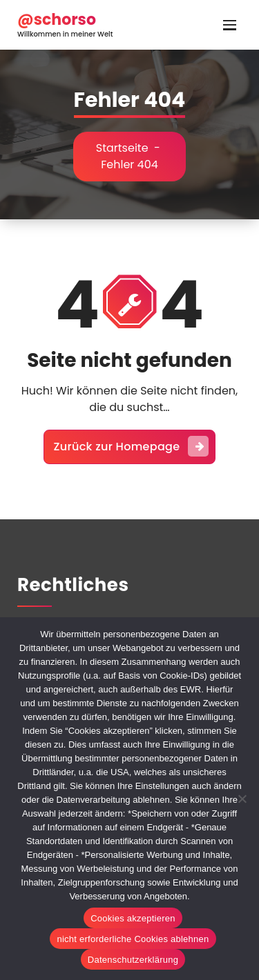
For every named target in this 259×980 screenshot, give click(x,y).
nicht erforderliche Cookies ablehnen (133, 939)
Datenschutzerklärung (133, 960)
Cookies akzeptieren (133, 918)
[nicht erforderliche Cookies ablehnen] (242, 799)
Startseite (122, 148)
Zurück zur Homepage (132, 446)
